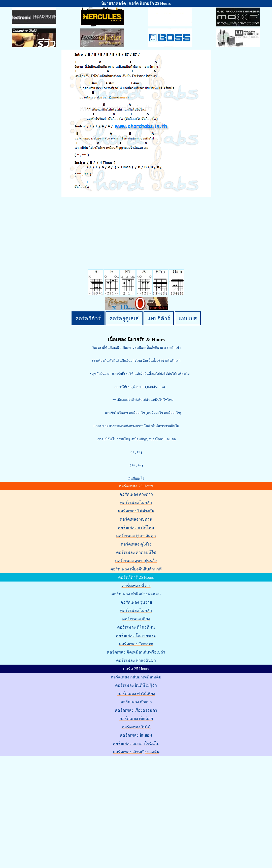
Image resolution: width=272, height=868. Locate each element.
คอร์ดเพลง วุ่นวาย (136, 602)
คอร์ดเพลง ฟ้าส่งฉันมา (136, 660)
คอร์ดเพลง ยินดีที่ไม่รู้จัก (136, 685)
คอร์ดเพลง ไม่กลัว (136, 503)
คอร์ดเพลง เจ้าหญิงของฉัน (136, 752)
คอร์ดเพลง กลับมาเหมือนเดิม (136, 677)
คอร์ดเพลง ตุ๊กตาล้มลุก (136, 536)
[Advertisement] (49, 806)
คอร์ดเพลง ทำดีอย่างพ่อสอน (136, 594)
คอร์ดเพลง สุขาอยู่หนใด (136, 561)
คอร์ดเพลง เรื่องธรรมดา (136, 710)
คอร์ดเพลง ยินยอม (136, 735)
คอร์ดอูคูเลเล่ (124, 318)
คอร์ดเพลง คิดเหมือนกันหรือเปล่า (136, 652)
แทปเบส (188, 318)
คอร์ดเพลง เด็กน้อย (136, 719)
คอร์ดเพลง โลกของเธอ (136, 636)
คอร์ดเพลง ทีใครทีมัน (136, 627)
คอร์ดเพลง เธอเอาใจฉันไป (136, 744)
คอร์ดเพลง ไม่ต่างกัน (136, 511)
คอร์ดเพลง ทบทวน (136, 519)
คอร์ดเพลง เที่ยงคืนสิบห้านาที (136, 569)
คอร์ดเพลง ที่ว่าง (136, 586)
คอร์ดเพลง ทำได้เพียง (136, 694)
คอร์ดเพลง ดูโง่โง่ (136, 544)
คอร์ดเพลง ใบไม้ (136, 727)
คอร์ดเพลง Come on (136, 644)
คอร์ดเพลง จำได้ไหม (136, 528)
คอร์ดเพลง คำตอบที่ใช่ (136, 552)
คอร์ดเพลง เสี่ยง (136, 619)
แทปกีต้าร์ (159, 318)
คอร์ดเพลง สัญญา (136, 702)
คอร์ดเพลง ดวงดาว (136, 494)
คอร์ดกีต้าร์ (88, 318)
